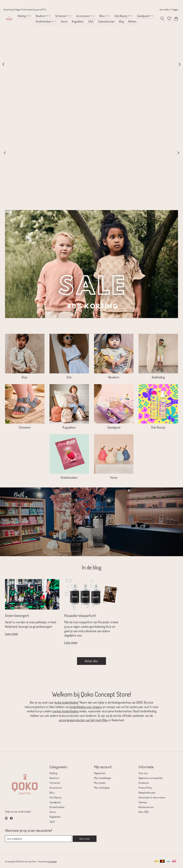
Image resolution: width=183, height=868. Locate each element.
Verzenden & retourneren (152, 797)
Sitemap (143, 802)
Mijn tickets (100, 783)
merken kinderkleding (65, 711)
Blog (121, 21)
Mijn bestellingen (103, 778)
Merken (132, 21)
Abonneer (85, 839)
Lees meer (12, 634)
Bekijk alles (91, 661)
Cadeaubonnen (106, 21)
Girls (69, 377)
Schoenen (25, 427)
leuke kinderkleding (66, 702)
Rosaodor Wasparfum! (80, 615)
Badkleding (158, 377)
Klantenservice (146, 807)
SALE (91, 21)
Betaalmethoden (147, 792)
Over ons (143, 773)
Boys (25, 377)
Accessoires (56, 788)
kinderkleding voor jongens (86, 707)
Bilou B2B (144, 812)
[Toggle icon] (162, 19)
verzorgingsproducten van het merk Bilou (84, 720)
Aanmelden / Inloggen (169, 9)
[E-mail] (39, 839)
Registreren (100, 773)
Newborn (114, 377)
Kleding (53, 773)
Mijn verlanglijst (102, 788)
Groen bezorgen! (17, 615)
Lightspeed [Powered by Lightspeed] (52, 861)
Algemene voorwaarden (151, 778)
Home (64, 21)
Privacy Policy (145, 788)
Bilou (52, 792)
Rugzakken (78, 21)
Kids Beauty (158, 427)
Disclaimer (144, 783)
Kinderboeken (69, 477)
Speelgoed (114, 427)
